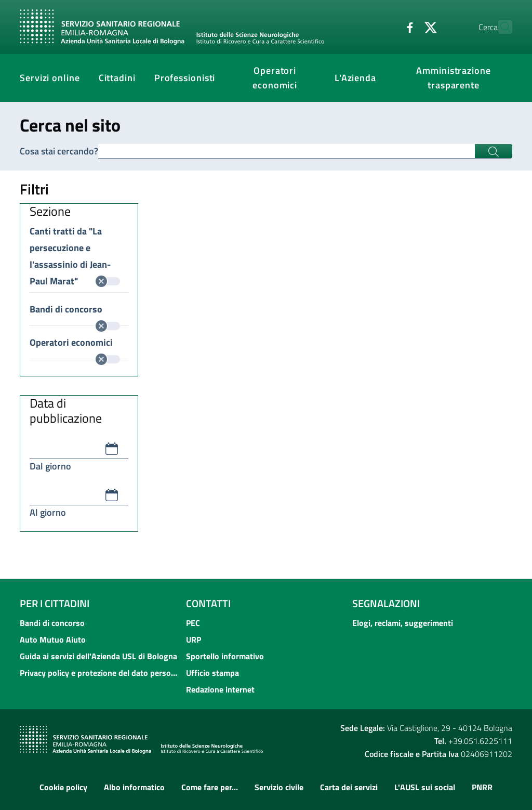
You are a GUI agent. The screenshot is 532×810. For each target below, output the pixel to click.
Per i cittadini (55, 603)
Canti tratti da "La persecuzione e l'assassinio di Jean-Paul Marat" (75, 232)
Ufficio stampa (212, 673)
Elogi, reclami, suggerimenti (403, 623)
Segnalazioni (386, 603)
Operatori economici (75, 343)
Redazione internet (220, 689)
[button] (112, 449)
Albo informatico (134, 787)
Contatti (208, 603)
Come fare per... (210, 787)
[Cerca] (500, 27)
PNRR (482, 787)
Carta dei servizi (349, 787)
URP (194, 639)
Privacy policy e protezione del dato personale (100, 673)
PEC (193, 623)
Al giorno (48, 512)
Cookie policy (63, 787)
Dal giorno (50, 466)
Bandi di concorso (75, 310)
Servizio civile (279, 787)
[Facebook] (387, 27)
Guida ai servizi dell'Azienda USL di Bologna (98, 656)
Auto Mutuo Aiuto (53, 639)
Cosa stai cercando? (59, 151)
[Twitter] (408, 27)
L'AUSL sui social (425, 787)
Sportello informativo (225, 656)
